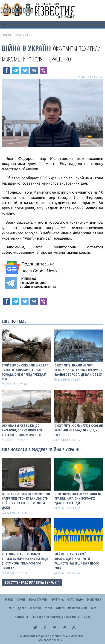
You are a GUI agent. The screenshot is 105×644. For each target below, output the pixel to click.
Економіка (94, 600)
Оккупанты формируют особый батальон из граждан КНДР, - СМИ (79, 430)
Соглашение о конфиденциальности (56, 617)
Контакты (21, 617)
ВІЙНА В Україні (26, 48)
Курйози (35, 608)
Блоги (21, 600)
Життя (60, 608)
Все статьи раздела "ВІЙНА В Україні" (32, 582)
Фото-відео (75, 600)
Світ (11, 608)
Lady (94, 608)
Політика (57, 600)
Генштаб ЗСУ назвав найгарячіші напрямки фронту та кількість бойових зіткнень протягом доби (26, 501)
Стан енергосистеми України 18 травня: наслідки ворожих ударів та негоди (77, 498)
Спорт (48, 608)
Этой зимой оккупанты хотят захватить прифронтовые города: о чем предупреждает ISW (25, 372)
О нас (87, 617)
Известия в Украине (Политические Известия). (54, 636)
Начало (9, 600)
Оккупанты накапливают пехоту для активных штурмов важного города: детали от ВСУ (78, 370)
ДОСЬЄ (22, 608)
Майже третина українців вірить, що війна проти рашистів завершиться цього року (77, 561)
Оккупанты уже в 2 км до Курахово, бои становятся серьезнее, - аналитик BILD (22, 430)
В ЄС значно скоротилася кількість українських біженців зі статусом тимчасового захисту (25, 561)
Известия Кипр (78, 608)
